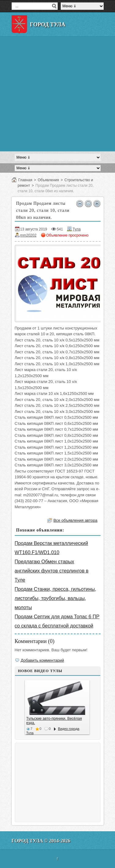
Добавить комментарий (42, 660)
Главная (25, 180)
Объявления (48, 180)
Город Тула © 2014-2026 (41, 841)
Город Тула (48, 24)
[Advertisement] (57, 94)
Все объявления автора (75, 520)
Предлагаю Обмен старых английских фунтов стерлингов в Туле (52, 571)
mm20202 (28, 235)
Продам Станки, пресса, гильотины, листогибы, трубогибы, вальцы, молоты (56, 598)
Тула (77, 229)
